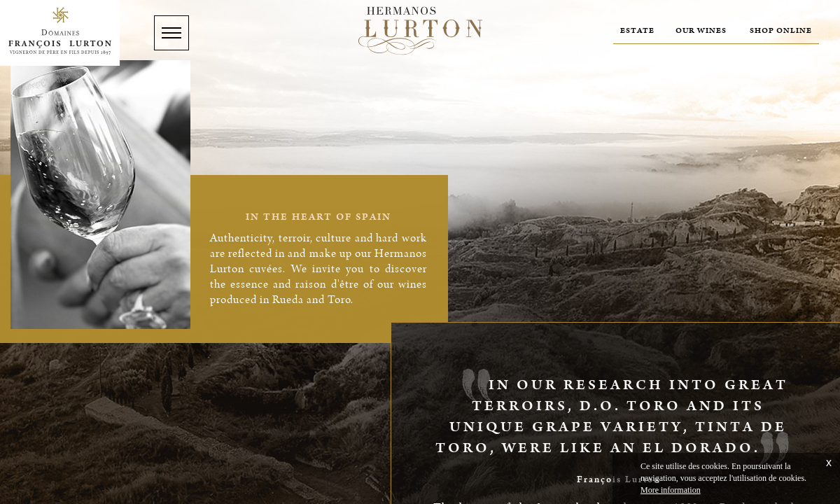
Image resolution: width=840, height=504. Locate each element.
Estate (637, 31)
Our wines (701, 31)
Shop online (781, 31)
